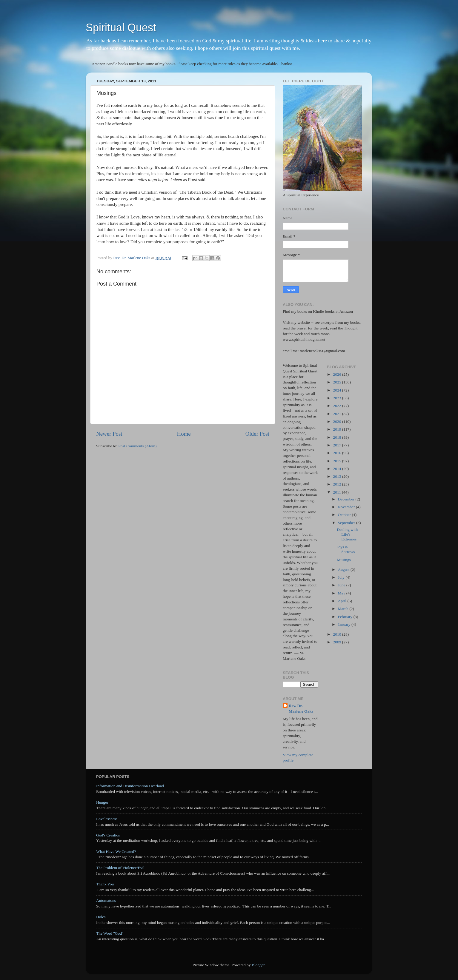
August (344, 570)
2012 (337, 484)
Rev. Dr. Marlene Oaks (301, 708)
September (347, 523)
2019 (337, 429)
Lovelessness (107, 819)
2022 (337, 406)
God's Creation (108, 835)
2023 (337, 398)
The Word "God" (110, 933)
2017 (337, 445)
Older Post (257, 434)
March (344, 609)
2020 (337, 422)
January (345, 624)
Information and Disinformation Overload (130, 786)
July (342, 577)
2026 (337, 374)
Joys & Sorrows (346, 549)
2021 (337, 414)
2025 (337, 382)
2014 (337, 469)
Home (184, 434)
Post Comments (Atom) (137, 446)
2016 (337, 453)
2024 (337, 390)
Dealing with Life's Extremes (347, 534)
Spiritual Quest (121, 28)
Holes (101, 917)
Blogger (258, 965)
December (347, 499)
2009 (337, 642)
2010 (337, 634)
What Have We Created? (116, 852)
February (346, 617)
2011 (337, 492)
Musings (344, 560)
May (342, 593)
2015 (337, 461)
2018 (337, 437)
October (345, 515)
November (347, 507)
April (343, 601)
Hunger (102, 802)
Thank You (105, 884)
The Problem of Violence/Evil (120, 868)
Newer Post (109, 434)
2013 (337, 476)
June (342, 585)
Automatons (106, 900)
